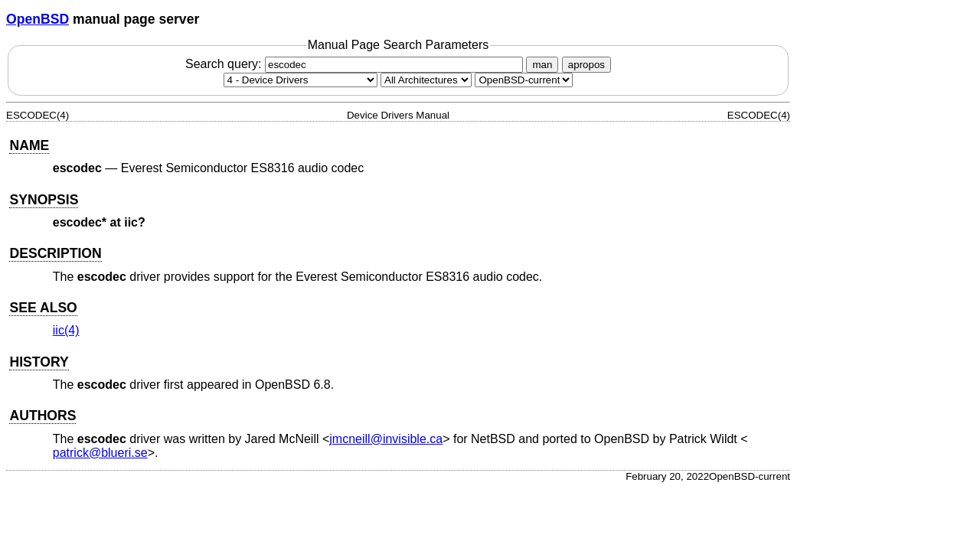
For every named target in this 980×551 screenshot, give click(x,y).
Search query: (356, 64)
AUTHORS (42, 416)
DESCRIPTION (55, 253)
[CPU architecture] (426, 80)
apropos (586, 65)
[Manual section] (301, 80)
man (542, 65)
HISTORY (39, 362)
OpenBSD (38, 19)
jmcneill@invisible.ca (386, 439)
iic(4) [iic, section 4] (66, 330)
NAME (29, 145)
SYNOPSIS (44, 200)
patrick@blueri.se (100, 453)
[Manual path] (524, 80)
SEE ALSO (43, 308)
